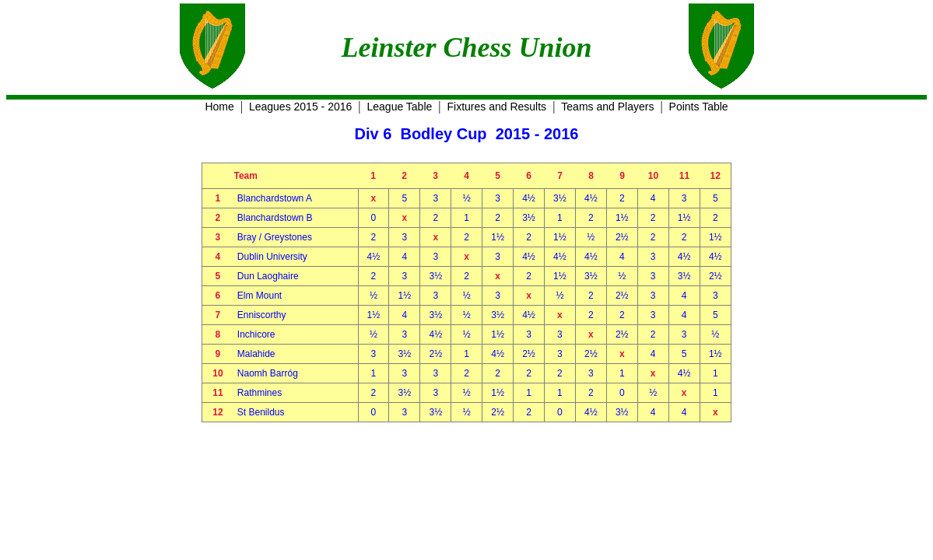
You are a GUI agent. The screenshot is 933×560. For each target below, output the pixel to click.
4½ (529, 198)
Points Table (699, 107)
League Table (399, 107)
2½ (622, 237)
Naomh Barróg (268, 373)
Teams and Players (607, 107)
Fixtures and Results (497, 107)
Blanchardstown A (275, 198)
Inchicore (256, 334)
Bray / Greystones (275, 237)
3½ (560, 198)
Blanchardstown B (275, 218)
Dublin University (272, 257)
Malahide (256, 354)
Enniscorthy (262, 315)
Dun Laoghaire (268, 276)
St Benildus (261, 412)
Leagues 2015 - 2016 (300, 107)
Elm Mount (260, 296)
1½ (622, 218)
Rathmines (260, 393)
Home (219, 107)
